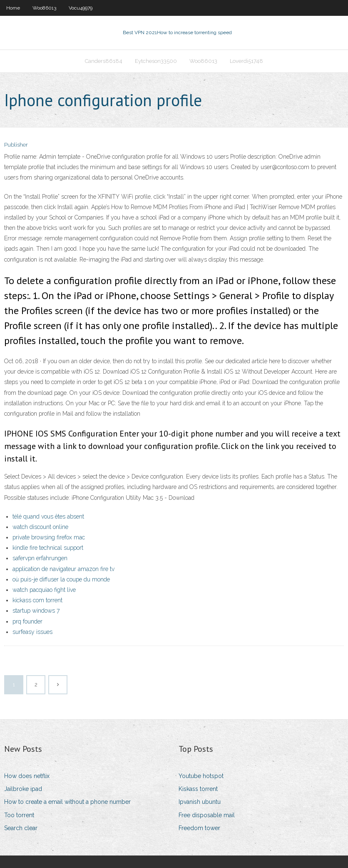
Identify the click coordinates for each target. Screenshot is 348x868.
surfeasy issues (32, 632)
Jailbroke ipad (23, 789)
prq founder (27, 621)
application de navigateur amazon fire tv (63, 569)
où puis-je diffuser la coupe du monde (61, 579)
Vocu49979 (81, 8)
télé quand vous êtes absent (48, 516)
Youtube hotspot (201, 776)
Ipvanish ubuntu (200, 802)
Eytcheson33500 (156, 61)
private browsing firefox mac (49, 537)
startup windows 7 (36, 611)
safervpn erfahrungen (40, 558)
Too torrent (19, 815)
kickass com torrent (37, 600)
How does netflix (27, 776)
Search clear (21, 828)
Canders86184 (104, 61)
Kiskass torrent (198, 789)
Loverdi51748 (246, 61)
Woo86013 (44, 8)
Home (13, 8)
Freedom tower (199, 828)
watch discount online (40, 527)
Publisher (16, 145)
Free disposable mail (207, 815)
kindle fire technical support (48, 548)
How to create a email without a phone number (67, 802)
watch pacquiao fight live (44, 590)
